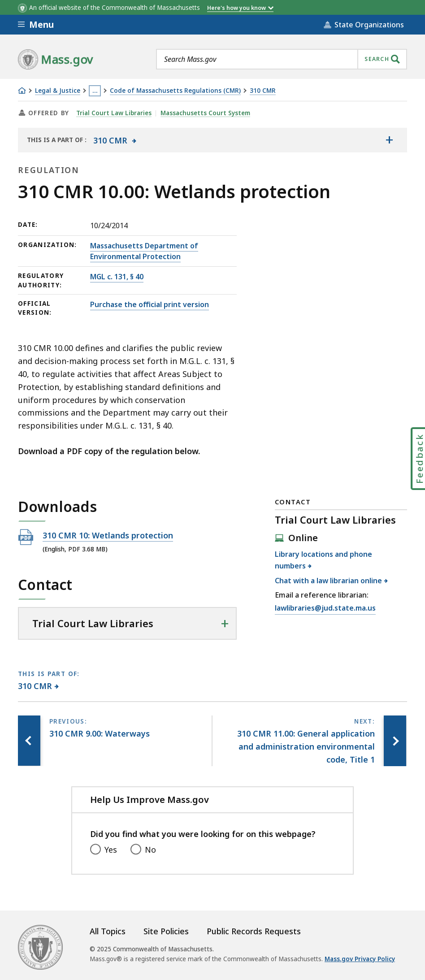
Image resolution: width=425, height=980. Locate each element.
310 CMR (263, 91)
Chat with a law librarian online (329, 581)
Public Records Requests (254, 931)
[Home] (22, 91)
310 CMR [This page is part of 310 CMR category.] (35, 686)
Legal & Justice (58, 91)
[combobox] (282, 59)
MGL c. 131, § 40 (117, 277)
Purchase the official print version (150, 304)
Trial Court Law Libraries (114, 113)
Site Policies (166, 931)
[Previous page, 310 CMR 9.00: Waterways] (29, 741)
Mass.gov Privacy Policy (360, 959)
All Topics (108, 931)
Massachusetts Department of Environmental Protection (144, 251)
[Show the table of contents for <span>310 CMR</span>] (389, 140)
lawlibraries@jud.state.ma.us (325, 608)
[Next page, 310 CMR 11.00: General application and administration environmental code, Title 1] (395, 741)
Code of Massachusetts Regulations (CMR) (175, 91)
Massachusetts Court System (205, 113)
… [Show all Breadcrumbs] (95, 91)
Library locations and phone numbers (323, 560)
